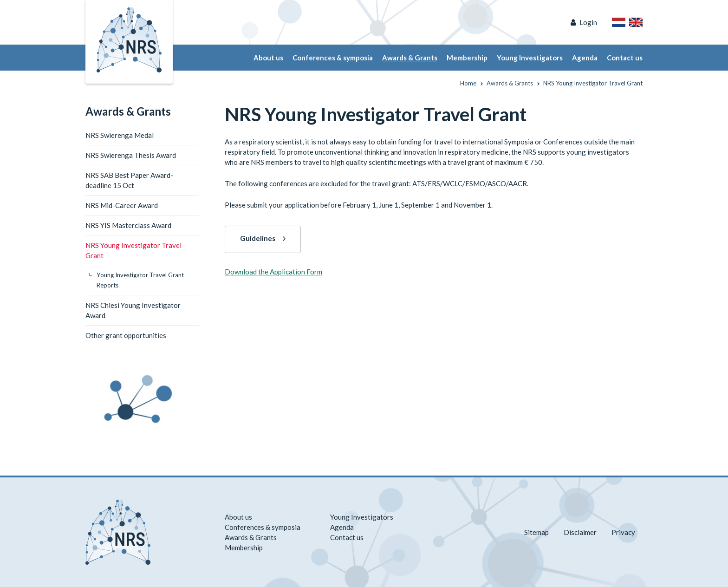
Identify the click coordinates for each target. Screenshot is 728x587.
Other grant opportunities (126, 335)
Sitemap (536, 532)
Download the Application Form (273, 272)
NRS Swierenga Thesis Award (131, 155)
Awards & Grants (410, 58)
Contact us (625, 58)
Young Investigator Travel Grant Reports (140, 280)
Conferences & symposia (333, 58)
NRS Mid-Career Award (122, 205)
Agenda (585, 58)
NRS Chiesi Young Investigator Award (133, 310)
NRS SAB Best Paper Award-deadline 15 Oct (129, 180)
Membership (467, 58)
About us (268, 58)
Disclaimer (580, 532)
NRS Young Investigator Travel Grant (133, 250)
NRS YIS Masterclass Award (128, 225)
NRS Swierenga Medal (120, 135)
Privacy (623, 532)
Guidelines (258, 238)
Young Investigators (530, 58)
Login (588, 22)
